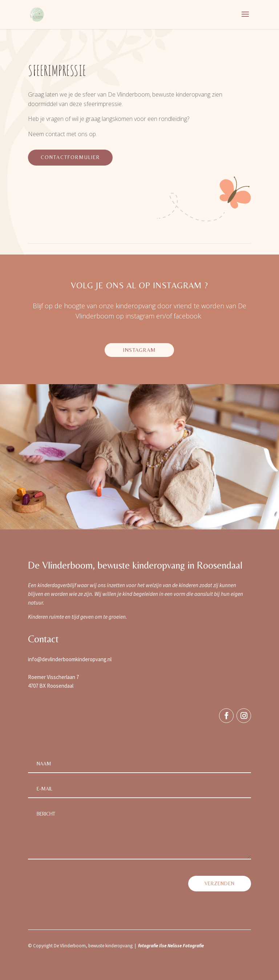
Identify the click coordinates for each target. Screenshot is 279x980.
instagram (139, 350)
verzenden (220, 883)
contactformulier (70, 157)
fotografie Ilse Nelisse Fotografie (171, 946)
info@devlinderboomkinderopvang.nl (70, 659)
